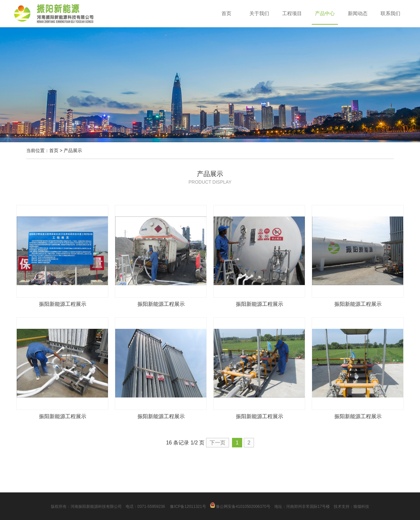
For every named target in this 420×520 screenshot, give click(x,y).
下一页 (218, 443)
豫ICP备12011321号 (188, 507)
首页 (226, 13)
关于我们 (259, 13)
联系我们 (390, 13)
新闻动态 (358, 13)
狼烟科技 (361, 507)
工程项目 (292, 13)
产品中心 (325, 13)
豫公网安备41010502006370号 (240, 507)
